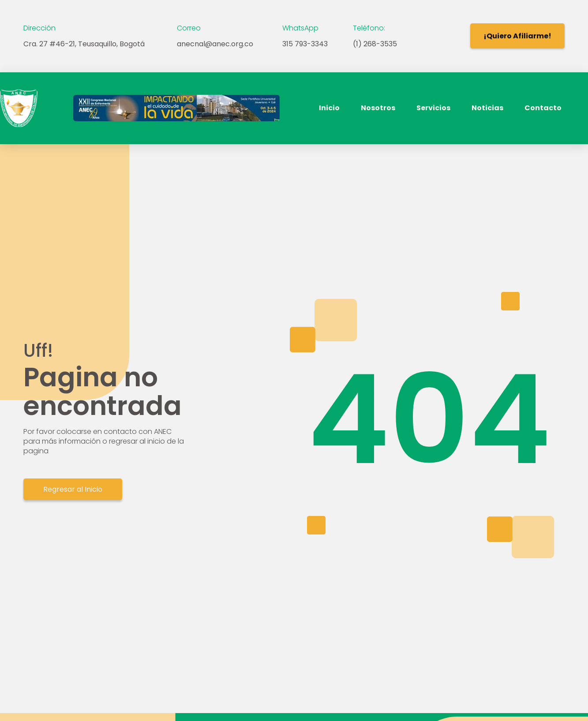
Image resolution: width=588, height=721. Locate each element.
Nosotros (378, 108)
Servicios (433, 108)
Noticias (487, 108)
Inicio (329, 108)
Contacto (543, 108)
